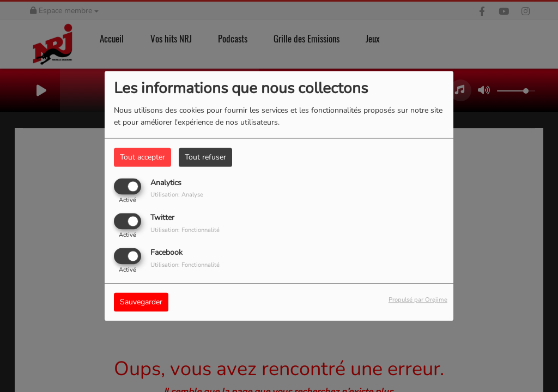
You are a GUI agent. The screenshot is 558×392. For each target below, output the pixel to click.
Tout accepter (142, 157)
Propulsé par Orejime (418, 300)
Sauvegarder (141, 302)
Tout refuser (205, 157)
